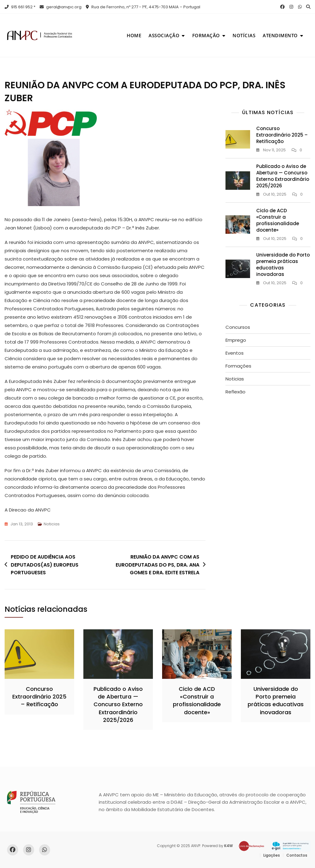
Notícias (244, 35)
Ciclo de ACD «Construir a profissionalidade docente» (278, 220)
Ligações (272, 855)
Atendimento (280, 35)
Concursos (238, 327)
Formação (206, 35)
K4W (229, 846)
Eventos (235, 353)
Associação (164, 35)
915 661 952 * (20, 7)
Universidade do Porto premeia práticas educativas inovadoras (283, 265)
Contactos (297, 855)
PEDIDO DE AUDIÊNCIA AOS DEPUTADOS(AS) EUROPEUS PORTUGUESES (45, 565)
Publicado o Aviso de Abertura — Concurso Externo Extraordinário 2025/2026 (283, 176)
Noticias (52, 524)
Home (134, 35)
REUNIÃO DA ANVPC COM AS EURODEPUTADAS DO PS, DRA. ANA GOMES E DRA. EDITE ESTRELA (157, 565)
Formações (238, 366)
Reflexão (235, 392)
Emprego (236, 340)
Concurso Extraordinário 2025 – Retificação (282, 135)
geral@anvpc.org (61, 7)
